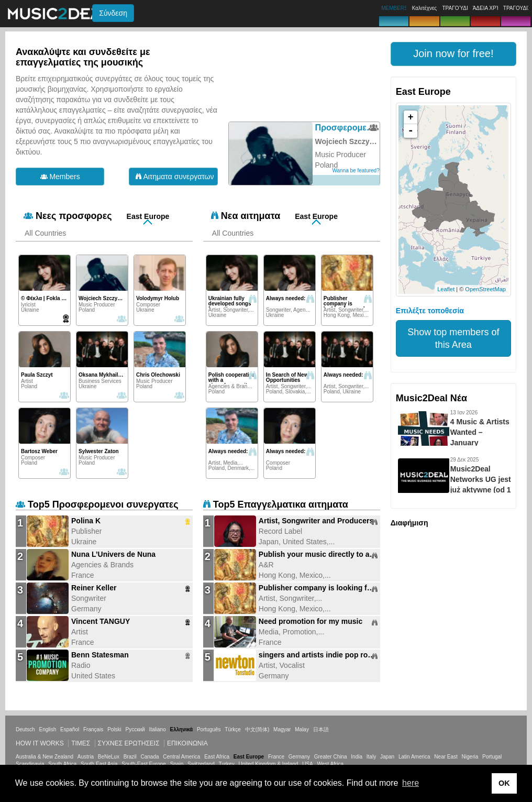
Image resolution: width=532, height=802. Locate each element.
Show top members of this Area (453, 338)
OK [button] (504, 783)
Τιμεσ (81, 743)
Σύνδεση (113, 13)
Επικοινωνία (187, 743)
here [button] (411, 783)
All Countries (45, 233)
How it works (40, 743)
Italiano (157, 729)
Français (93, 729)
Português (209, 729)
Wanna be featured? (356, 171)
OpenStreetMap (485, 289)
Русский (135, 729)
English (47, 729)
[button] (453, 54)
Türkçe (233, 729)
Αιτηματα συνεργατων (175, 177)
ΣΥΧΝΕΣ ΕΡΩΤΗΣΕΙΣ (129, 743)
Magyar (282, 729)
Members (60, 177)
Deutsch (25, 729)
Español (70, 729)
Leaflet (446, 289)
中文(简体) (257, 729)
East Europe (148, 216)
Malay (302, 729)
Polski (114, 729)
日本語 (321, 729)
